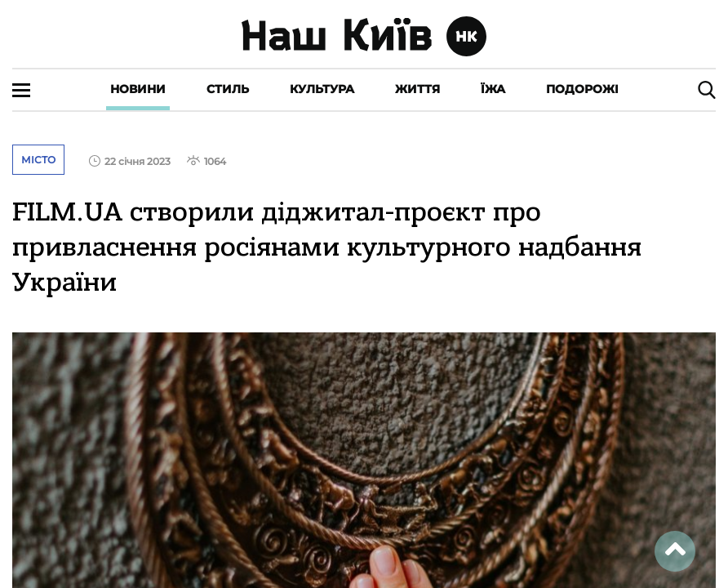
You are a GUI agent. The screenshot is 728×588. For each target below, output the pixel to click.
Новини (138, 89)
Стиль (228, 89)
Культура (322, 89)
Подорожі (582, 89)
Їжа (493, 89)
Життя (417, 89)
